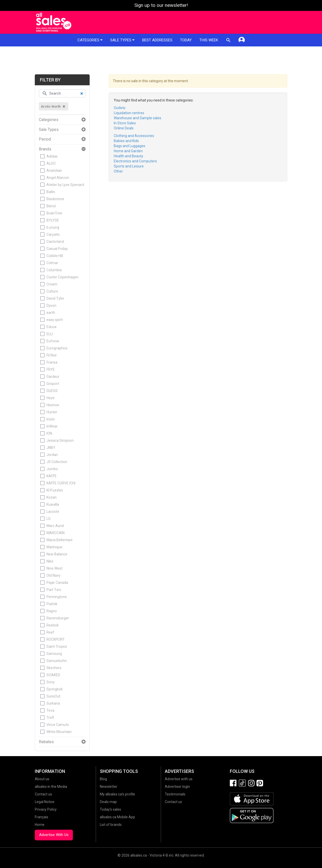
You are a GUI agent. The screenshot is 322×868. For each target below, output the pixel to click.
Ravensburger (58, 618)
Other (118, 171)
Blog (103, 779)
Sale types (122, 40)
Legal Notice (45, 802)
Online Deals (124, 128)
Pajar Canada (57, 583)
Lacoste (53, 512)
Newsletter (109, 787)
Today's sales (110, 809)
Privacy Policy (46, 809)
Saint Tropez (57, 646)
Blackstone (55, 199)
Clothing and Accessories (134, 136)
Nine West (54, 568)
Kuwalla (53, 504)
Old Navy (53, 575)
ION (49, 433)
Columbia (54, 270)
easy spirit (55, 320)
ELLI (50, 334)
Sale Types (49, 130)
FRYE (51, 369)
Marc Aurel (55, 526)
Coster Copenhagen (62, 277)
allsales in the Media (51, 787)
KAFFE (52, 476)
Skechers (54, 668)
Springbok (55, 689)
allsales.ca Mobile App (117, 817)
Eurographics (57, 348)
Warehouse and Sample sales (138, 118)
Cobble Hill (55, 256)
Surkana (53, 703)
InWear (52, 426)
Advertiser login (177, 787)
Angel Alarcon (58, 178)
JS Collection (57, 462)
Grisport (53, 384)
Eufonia (53, 341)
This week (209, 40)
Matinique (54, 547)
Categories (90, 40)
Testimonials (175, 794)
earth (51, 313)
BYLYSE (53, 220)
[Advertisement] (161, 60)
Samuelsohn (57, 661)
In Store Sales (125, 123)
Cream (52, 284)
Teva (50, 710)
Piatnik (52, 604)
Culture (52, 291)
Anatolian (54, 171)
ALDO (51, 163)
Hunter (52, 412)
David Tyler (55, 298)
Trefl (50, 718)
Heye (51, 398)
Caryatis (53, 234)
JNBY (51, 448)
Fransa (52, 362)
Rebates (46, 742)
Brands (45, 149)
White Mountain (59, 732)
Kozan (52, 497)
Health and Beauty (128, 156)
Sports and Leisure (129, 166)
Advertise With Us (54, 835)
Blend (51, 206)
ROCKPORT (56, 639)
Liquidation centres (129, 113)
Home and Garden (128, 151)
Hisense (53, 405)
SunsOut (53, 696)
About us (42, 779)
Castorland (55, 242)
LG (49, 519)
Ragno (52, 611)
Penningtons (57, 597)
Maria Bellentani (59, 540)
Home (40, 825)
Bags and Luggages (130, 146)
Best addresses (157, 40)
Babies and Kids (126, 141)
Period (45, 139)
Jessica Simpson (60, 440)
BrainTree (54, 213)
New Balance (57, 554)
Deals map (108, 802)
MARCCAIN (55, 533)
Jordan (52, 455)
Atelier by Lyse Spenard (65, 185)
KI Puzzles (55, 490)
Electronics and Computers (135, 161)
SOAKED (53, 675)
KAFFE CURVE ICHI (61, 483)
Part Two (54, 590)
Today (186, 40)
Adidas (52, 156)
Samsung (54, 654)
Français (42, 817)
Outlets (120, 108)
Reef (50, 632)
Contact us (43, 794)
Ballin (51, 192)
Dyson (51, 305)
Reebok (53, 625)
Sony (51, 682)
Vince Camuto (58, 725)
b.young (53, 227)
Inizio (51, 419)
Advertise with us (179, 779)
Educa (51, 327)
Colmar (52, 263)
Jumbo (52, 469)
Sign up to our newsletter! (161, 5)
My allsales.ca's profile (117, 794)
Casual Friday (57, 249)
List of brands (111, 825)
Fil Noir (52, 355)
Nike (50, 561)
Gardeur (53, 377)
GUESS (52, 391)
